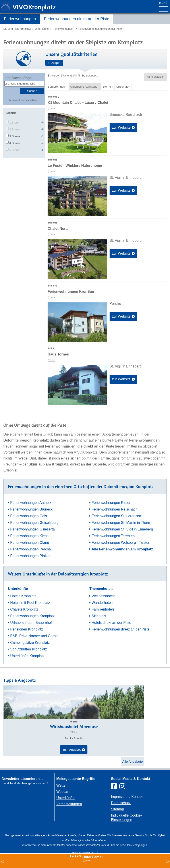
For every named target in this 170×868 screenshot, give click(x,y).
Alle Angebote (132, 761)
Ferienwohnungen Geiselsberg (34, 523)
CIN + (51, 109)
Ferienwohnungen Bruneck (31, 509)
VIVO (34, 7)
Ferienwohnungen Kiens (29, 536)
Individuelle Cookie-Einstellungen (126, 818)
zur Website (123, 128)
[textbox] (24, 84)
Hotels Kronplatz (23, 596)
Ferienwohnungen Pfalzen (31, 556)
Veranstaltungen (69, 804)
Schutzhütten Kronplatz (28, 649)
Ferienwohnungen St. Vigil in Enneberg (122, 529)
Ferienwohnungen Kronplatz (32, 616)
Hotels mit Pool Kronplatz (30, 603)
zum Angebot (74, 750)
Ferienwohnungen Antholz (31, 503)
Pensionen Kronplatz (27, 629)
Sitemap (117, 809)
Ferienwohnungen (20, 19)
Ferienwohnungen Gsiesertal (33, 529)
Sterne (107, 87)
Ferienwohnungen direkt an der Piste (77, 19)
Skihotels (99, 616)
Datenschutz (121, 803)
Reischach (134, 115)
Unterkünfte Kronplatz (27, 656)
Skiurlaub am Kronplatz (48, 464)
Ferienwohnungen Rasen (111, 503)
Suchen (32, 91)
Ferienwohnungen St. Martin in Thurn (121, 523)
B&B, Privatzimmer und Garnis (34, 636)
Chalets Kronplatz (24, 609)
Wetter (61, 785)
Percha (115, 303)
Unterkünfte (65, 798)
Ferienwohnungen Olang (30, 543)
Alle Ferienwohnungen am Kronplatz (122, 549)
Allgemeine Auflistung (84, 87)
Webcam (63, 792)
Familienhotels (103, 609)
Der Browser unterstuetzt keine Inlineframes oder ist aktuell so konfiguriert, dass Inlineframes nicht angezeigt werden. (26, 814)
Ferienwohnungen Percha (30, 549)
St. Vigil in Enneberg (126, 178)
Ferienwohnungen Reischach (115, 509)
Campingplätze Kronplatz (30, 643)
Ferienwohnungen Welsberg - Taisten (121, 543)
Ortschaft (122, 87)
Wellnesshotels (103, 596)
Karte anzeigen (156, 77)
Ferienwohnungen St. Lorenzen (116, 516)
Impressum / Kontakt (127, 797)
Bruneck (116, 115)
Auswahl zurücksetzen (23, 100)
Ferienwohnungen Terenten (113, 536)
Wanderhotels (102, 603)
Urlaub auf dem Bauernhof (31, 623)
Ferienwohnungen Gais (28, 516)
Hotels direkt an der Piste (111, 623)
